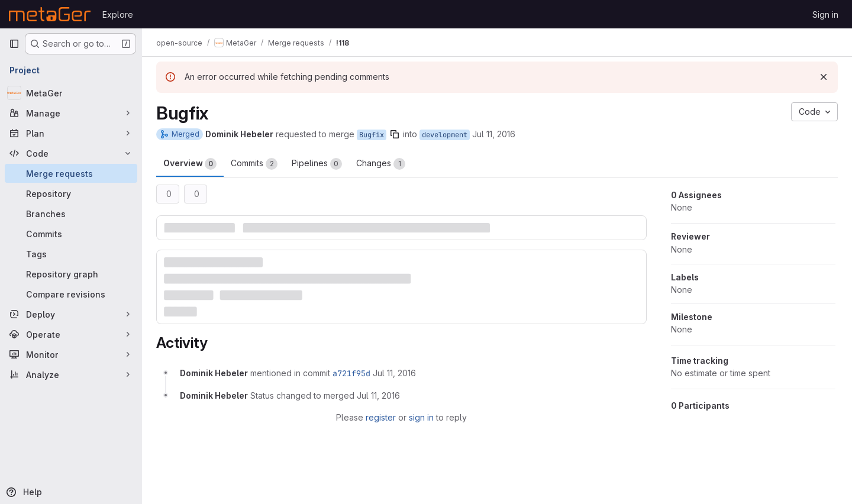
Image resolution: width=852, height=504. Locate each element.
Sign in (825, 14)
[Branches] (71, 214)
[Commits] (71, 234)
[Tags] (71, 254)
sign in (421, 417)
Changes (381, 164)
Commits (254, 164)
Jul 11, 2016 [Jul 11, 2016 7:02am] (494, 134)
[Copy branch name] (395, 134)
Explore (118, 14)
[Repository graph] (71, 274)
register (381, 417)
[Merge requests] (71, 173)
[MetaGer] (71, 93)
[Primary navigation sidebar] (14, 44)
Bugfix (372, 135)
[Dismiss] (824, 77)
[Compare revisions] (71, 294)
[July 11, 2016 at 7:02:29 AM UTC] (394, 373)
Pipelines (317, 164)
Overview (190, 164)
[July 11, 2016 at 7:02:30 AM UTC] (378, 395)
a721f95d (351, 373)
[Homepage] (50, 14)
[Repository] (71, 193)
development (445, 135)
